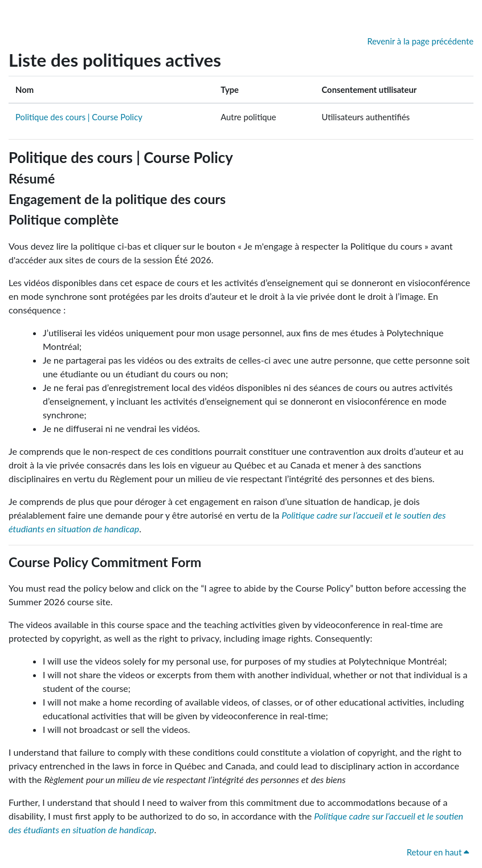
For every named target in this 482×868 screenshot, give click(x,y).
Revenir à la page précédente (420, 41)
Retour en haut (438, 852)
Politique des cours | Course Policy (79, 117)
